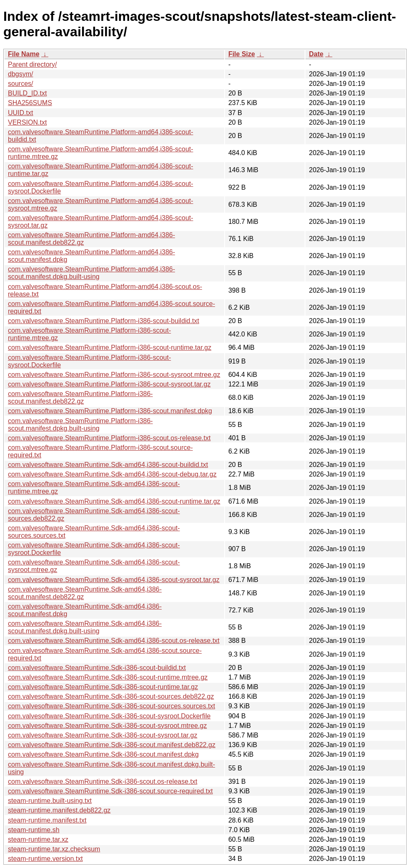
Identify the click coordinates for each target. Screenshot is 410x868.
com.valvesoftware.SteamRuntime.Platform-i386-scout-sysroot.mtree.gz (114, 375)
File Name (24, 54)
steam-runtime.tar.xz (38, 839)
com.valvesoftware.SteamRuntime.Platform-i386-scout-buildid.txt (104, 321)
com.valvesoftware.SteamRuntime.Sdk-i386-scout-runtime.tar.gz (103, 687)
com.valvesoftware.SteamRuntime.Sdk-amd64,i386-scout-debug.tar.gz (112, 474)
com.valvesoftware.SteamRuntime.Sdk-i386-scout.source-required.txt (110, 791)
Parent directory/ (32, 64)
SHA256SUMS (30, 103)
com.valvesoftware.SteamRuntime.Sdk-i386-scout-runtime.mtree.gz (108, 677)
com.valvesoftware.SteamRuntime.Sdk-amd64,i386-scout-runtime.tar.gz (114, 501)
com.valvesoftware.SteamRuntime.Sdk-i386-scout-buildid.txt (97, 668)
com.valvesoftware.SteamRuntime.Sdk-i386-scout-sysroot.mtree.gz (107, 726)
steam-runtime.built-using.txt (50, 801)
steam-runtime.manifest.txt (47, 820)
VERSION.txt (27, 122)
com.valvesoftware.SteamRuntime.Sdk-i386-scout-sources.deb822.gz (111, 696)
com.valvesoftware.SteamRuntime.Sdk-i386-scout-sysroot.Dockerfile (109, 716)
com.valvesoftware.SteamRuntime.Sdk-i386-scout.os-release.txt (102, 781)
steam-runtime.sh (34, 830)
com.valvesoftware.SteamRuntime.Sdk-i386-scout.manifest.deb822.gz (112, 745)
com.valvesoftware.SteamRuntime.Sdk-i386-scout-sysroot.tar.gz (102, 735)
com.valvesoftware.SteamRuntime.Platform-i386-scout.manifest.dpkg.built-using (80, 425)
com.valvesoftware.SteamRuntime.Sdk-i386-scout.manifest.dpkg (103, 754)
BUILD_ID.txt (27, 93)
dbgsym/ (20, 74)
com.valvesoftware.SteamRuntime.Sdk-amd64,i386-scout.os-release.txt (114, 641)
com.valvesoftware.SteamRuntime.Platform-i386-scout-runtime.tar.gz (110, 347)
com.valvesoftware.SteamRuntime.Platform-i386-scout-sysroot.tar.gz (109, 384)
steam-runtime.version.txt (45, 859)
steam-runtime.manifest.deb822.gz (59, 810)
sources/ (20, 84)
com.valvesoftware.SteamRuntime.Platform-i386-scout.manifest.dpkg (110, 411)
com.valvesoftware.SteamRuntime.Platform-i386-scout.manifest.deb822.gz (80, 398)
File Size (242, 54)
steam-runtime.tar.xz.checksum (54, 849)
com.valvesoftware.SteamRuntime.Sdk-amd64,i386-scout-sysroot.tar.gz (114, 580)
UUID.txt (20, 113)
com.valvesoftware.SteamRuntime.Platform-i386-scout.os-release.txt (109, 438)
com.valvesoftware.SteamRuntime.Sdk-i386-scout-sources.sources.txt (111, 706)
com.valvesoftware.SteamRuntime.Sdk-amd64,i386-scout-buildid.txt (108, 465)
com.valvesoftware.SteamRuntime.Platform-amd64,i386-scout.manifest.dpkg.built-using (91, 273)
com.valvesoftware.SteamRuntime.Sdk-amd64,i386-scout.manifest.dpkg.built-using (85, 627)
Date (316, 54)
